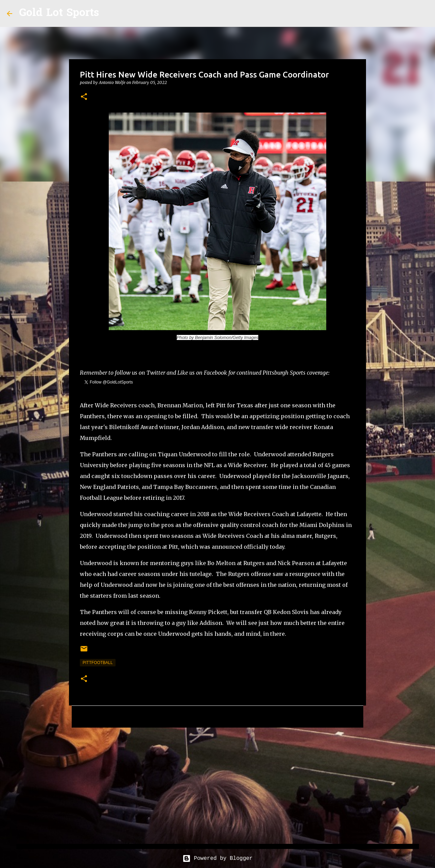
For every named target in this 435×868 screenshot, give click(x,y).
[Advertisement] (217, 785)
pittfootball (98, 663)
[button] (84, 97)
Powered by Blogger (217, 858)
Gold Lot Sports (59, 13)
